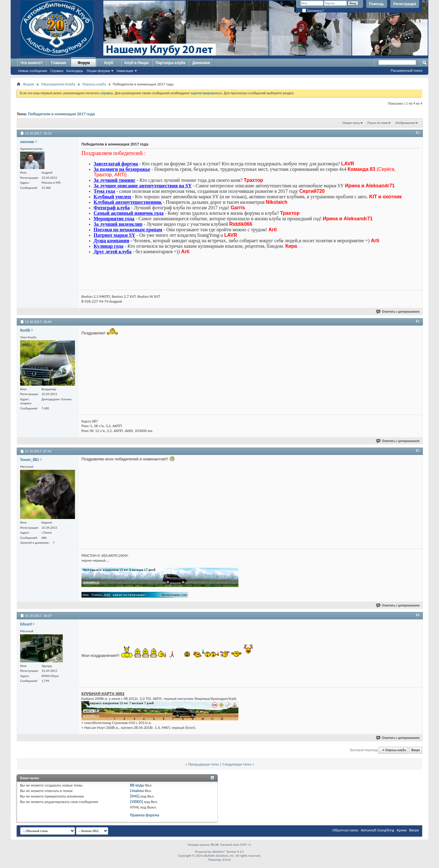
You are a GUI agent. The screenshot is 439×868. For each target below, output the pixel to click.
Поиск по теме (378, 123)
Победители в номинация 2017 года (61, 114)
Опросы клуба (94, 84)
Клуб (109, 63)
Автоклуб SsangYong (378, 830)
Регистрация (405, 4)
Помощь (377, 4)
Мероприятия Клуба (58, 84)
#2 (418, 321)
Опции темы (351, 123)
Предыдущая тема (203, 764)
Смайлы (137, 791)
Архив (402, 830)
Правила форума (145, 815)
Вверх (416, 750)
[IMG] (135, 796)
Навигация (125, 71)
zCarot (227, 860)
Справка (57, 71)
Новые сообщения (33, 71)
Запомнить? (313, 11)
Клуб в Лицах (137, 63)
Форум (84, 63)
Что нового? (32, 63)
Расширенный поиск (406, 70)
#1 (418, 133)
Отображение (405, 123)
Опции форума (98, 71)
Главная (59, 63)
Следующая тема (237, 764)
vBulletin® (219, 852)
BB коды (137, 785)
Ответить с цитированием (398, 312)
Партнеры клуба (170, 63)
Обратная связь (345, 830)
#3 (418, 451)
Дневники (201, 63)
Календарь (75, 71)
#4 (418, 615)
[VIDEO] (136, 802)
